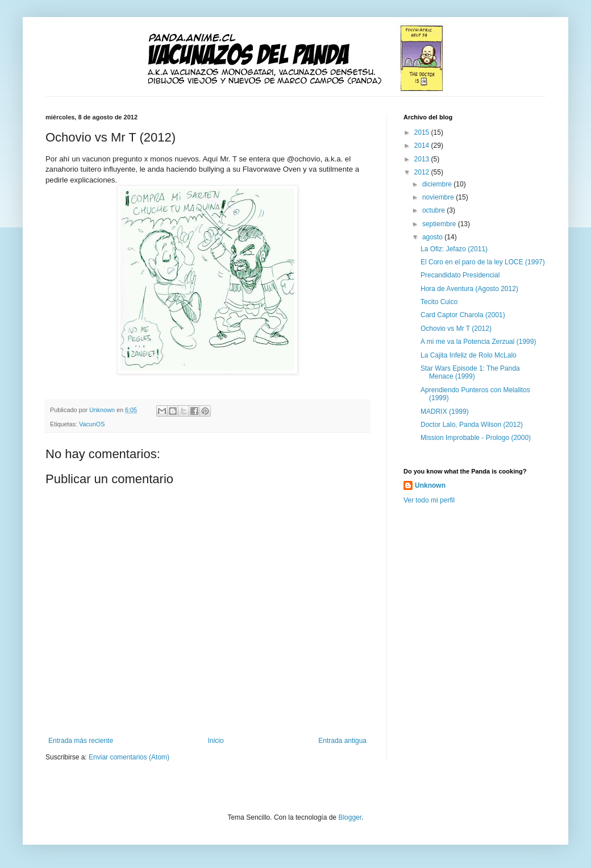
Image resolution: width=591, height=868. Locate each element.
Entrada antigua (342, 741)
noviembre (439, 197)
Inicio (216, 741)
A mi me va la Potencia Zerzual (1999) (478, 342)
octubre (434, 210)
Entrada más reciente (81, 741)
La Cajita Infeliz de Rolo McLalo (469, 355)
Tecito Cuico (439, 302)
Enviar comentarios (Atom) (129, 757)
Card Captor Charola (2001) (463, 315)
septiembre (440, 224)
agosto (433, 237)
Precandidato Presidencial (460, 275)
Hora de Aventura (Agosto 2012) (469, 289)
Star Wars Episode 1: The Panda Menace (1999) (470, 372)
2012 (423, 172)
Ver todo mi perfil (429, 500)
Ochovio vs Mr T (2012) (456, 329)
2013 (423, 159)
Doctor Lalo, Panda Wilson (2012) (472, 425)
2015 (423, 132)
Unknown (430, 485)
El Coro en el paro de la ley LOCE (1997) (483, 262)
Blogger (350, 817)
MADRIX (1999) (445, 412)
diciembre (438, 184)
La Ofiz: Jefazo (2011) (454, 249)
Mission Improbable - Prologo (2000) (476, 438)
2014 (423, 146)
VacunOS (92, 424)
